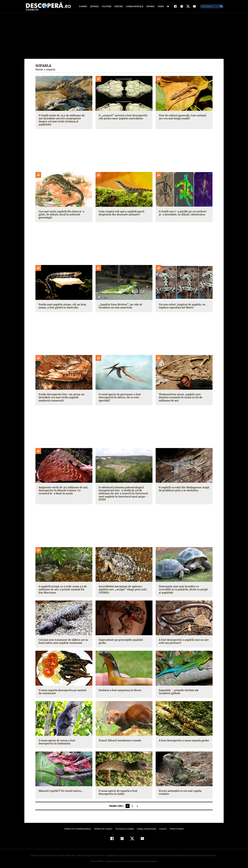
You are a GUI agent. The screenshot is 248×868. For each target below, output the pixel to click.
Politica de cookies (104, 827)
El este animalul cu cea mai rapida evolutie (180, 790)
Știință (95, 7)
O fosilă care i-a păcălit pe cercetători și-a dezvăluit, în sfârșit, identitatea (184, 211)
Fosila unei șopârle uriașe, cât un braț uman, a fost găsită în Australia (62, 304)
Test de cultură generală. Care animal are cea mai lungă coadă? (184, 118)
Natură (118, 7)
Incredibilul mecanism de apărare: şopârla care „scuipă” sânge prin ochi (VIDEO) (122, 587)
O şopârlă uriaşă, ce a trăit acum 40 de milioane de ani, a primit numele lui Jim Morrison (63, 587)
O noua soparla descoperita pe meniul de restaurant (64, 689)
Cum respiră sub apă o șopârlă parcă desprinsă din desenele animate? (121, 211)
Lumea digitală (134, 7)
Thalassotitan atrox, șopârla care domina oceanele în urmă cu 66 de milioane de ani (180, 395)
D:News (84, 7)
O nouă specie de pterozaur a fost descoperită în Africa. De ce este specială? (119, 395)
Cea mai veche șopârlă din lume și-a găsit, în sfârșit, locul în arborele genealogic (61, 212)
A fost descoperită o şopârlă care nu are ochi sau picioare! (183, 639)
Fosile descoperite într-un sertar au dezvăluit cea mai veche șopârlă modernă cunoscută (60, 395)
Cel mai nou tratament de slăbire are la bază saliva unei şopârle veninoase (63, 639)
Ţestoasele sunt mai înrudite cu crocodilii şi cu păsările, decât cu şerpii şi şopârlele (184, 587)
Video (160, 7)
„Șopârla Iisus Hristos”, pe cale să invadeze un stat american (119, 304)
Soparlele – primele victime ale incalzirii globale (184, 689)
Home (39, 70)
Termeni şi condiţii (124, 827)
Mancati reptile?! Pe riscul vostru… (60, 788)
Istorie (150, 7)
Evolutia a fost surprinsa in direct (119, 688)
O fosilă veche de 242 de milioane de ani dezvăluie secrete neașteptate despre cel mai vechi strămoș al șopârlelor (63, 119)
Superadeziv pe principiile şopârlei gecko (120, 639)
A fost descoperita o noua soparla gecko (183, 738)
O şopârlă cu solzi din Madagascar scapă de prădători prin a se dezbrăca (184, 486)
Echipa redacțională (146, 827)
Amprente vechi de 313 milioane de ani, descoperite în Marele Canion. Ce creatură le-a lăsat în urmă (63, 488)
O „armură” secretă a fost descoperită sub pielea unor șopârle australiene (122, 118)
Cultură (106, 7)
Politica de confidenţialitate (79, 827)
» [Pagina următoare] (137, 804)
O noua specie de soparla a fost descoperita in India (118, 790)
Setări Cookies (175, 827)
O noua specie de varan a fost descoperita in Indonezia (57, 740)
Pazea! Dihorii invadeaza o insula (119, 738)
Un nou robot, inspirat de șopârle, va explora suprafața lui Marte (181, 304)
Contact (162, 827)
